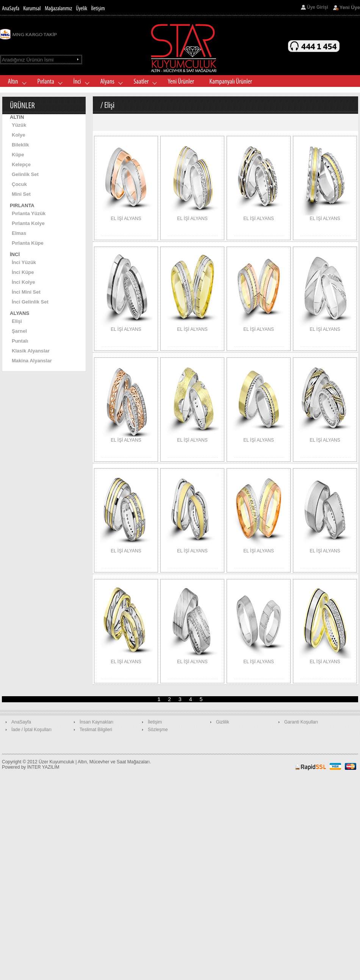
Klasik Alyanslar (31, 351)
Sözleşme (158, 730)
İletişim (155, 722)
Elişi (17, 321)
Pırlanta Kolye (28, 223)
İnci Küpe (23, 272)
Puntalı (20, 341)
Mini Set (21, 194)
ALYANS (20, 313)
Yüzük (19, 125)
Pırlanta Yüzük (29, 213)
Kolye (18, 135)
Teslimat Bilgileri (96, 730)
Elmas (19, 233)
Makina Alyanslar (32, 361)
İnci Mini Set (26, 292)
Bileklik (20, 145)
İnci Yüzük (24, 262)
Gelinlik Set (25, 174)
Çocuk (19, 184)
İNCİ (15, 254)
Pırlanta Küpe (28, 243)
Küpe (18, 155)
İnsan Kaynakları (96, 722)
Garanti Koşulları (301, 722)
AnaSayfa (21, 722)
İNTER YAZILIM (43, 767)
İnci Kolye (23, 282)
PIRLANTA (22, 205)
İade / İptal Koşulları (31, 730)
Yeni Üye (350, 7)
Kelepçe (21, 164)
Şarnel (19, 331)
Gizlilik (223, 722)
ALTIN (17, 117)
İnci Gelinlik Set (30, 302)
